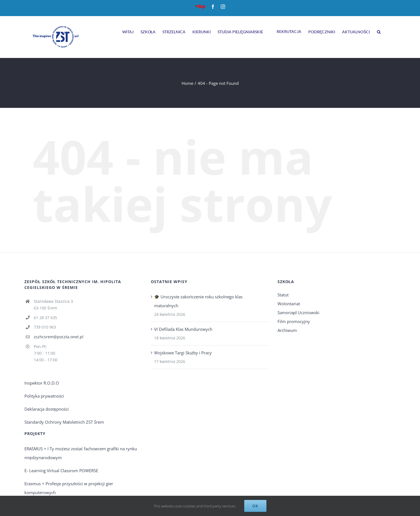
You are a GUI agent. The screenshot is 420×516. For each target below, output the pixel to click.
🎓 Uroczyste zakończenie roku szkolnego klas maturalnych (198, 301)
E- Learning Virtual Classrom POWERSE (61, 471)
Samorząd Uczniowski (298, 312)
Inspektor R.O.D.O (42, 383)
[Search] (379, 31)
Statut (283, 295)
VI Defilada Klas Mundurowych (183, 329)
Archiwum (287, 330)
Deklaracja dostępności (46, 409)
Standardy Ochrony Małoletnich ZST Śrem (64, 422)
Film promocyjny (294, 321)
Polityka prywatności (44, 396)
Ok (255, 506)
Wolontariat (289, 304)
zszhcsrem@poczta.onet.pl (59, 337)
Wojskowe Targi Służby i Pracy (183, 353)
